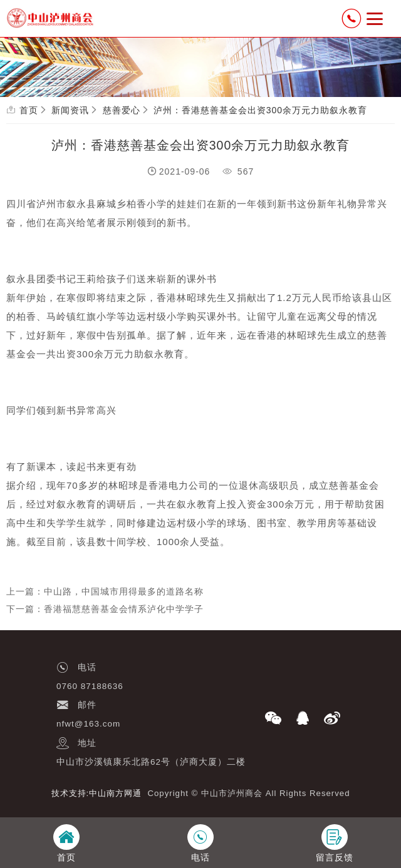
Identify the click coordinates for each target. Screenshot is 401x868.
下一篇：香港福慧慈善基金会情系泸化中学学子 (105, 609)
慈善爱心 (122, 110)
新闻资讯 (70, 110)
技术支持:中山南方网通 (97, 793)
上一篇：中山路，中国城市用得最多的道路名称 (105, 591)
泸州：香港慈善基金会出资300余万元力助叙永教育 (260, 110)
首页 (29, 110)
